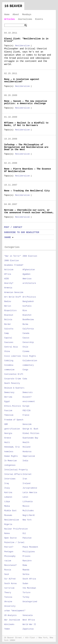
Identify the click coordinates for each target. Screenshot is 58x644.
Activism (9, 270)
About (16, 15)
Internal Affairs (13, 474)
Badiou (8, 302)
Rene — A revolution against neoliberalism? (22, 80)
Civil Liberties (13, 356)
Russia (8, 570)
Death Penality (12, 383)
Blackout (9, 315)
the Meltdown (29, 588)
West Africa (29, 620)
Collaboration (30, 361)
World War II (29, 624)
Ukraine (8, 602)
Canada (26, 333)
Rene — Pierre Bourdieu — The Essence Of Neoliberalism (28, 170)
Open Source (10, 538)
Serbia (26, 574)
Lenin (25, 497)
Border (8, 324)
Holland (26, 447)
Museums (8, 515)
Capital (8, 338)
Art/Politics (29, 297)
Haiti (7, 442)
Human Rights (11, 456)
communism (9, 370)
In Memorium (10, 461)
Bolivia (8, 320)
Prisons (26, 556)
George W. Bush (30, 429)
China (7, 351)
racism (8, 561)
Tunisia (8, 597)
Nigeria (8, 524)
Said (7, 574)
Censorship (28, 342)
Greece (8, 438)
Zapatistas (28, 629)
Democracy (9, 393)
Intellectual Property (16, 470)
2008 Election (12, 261)
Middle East (10, 511)
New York (27, 520)
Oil (24, 533)
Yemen (7, 629)
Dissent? (27, 397)
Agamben (26, 274)
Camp (7, 333)
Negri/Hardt (29, 515)
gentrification (12, 429)
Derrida (8, 397)
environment (29, 402)
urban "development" (15, 611)
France (26, 415)
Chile (25, 347)
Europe (26, 406)
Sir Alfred (10, 579)
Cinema (26, 351)
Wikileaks (9, 624)
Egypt (7, 402)
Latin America (30, 493)
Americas (27, 279)
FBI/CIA (26, 411)
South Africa (29, 579)
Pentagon (9, 552)
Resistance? (10, 565)
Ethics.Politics (13, 406)
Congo (25, 370)
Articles (10, 19)
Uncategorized (30, 602)
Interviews (10, 479)
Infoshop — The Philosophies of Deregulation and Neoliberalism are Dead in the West (26, 147)
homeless (9, 452)
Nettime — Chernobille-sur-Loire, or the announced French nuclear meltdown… (29, 211)
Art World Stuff (13, 297)
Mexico (26, 506)
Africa (8, 274)
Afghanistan (29, 270)
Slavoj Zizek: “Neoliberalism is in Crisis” (26, 40)
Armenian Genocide (14, 293)
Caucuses (9, 342)
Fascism (8, 411)
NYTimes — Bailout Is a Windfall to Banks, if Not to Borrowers (26, 124)
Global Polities (31, 433)
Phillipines (29, 552)
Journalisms (25, 19)
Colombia (9, 365)
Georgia (8, 433)
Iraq (7, 484)
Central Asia (11, 347)
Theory (8, 593)
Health (26, 442)
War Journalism (12, 620)
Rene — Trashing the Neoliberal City (27, 191)
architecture (29, 283)
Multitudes (28, 511)
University (10, 606)
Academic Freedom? (14, 265)
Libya (7, 502)
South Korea (10, 584)
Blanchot (27, 315)
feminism (9, 415)
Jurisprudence (30, 488)
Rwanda (26, 570)
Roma (25, 565)
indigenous (10, 465)
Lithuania (28, 502)
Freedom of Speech (14, 420)
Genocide (27, 424)
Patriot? (9, 547)
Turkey (26, 597)
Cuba (25, 379)
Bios (25, 311)
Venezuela (28, 615)
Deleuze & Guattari (14, 388)
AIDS (7, 279)
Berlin (8, 306)
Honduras (27, 452)
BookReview (28, 320)
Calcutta (9, 329)
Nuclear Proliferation (16, 529)
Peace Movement (30, 547)
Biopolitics (10, 311)
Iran (25, 479)
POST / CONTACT (13, 227)
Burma (25, 324)
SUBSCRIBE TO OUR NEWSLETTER (22, 232)
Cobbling (9, 361)
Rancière (27, 561)
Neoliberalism (22, 46)
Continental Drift (14, 374)
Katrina (8, 493)
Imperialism (29, 456)
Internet (27, 474)
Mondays (27, 15)
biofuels (27, 306)
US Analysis (10, 615)
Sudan (25, 584)
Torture (26, 593)
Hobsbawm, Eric (12, 447)
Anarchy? (9, 283)
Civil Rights (29, 356)
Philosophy (10, 556)
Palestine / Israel (14, 543)
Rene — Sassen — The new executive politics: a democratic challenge (26, 102)
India (25, 461)
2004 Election (30, 256)
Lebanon (8, 497)
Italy (7, 488)
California (28, 329)
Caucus (26, 338)
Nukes (7, 533)
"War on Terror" (13, 256)
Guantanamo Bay (30, 438)
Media (7, 506)
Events (39, 19)
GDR (6, 424)
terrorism (9, 588)
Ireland (26, 484)
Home (7, 15)
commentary (28, 365)
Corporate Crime (13, 379)
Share (8, 237)
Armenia (8, 288)
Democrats (28, 393)
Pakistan (27, 538)
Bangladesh (28, 302)
